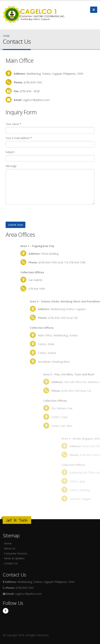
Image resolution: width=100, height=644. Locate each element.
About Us (10, 548)
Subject (10, 152)
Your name (13, 124)
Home (6, 36)
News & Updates (14, 558)
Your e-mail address (19, 138)
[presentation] (34, 214)
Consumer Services (16, 553)
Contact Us (11, 563)
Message (11, 166)
